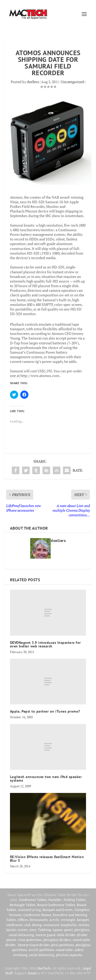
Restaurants (39, 920)
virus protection (30, 940)
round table (64, 950)
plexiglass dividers (57, 940)
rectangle (68, 920)
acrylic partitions (41, 950)
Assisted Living (29, 910)
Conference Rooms (37, 915)
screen (23, 930)
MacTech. (44, 968)
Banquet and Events (58, 910)
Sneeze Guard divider (34, 945)
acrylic (54, 920)
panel (68, 930)
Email (32, 973)
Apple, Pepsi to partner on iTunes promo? (45, 711)
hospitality (69, 925)
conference (14, 925)
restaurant (51, 925)
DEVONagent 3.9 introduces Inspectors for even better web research (45, 644)
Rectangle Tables (23, 905)
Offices (23, 920)
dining (37, 925)
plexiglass (82, 930)
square (58, 930)
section (84, 925)
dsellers (33, 82)
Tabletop (45, 930)
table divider (66, 935)
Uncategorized (73, 82)
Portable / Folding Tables (67, 900)
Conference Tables (33, 900)
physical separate (69, 955)
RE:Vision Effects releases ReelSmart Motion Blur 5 (47, 859)
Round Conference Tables (56, 905)
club (27, 925)
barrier (11, 930)
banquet (83, 920)
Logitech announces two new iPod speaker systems (46, 779)
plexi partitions (62, 945)
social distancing (21, 935)
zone (33, 930)
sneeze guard (45, 935)
